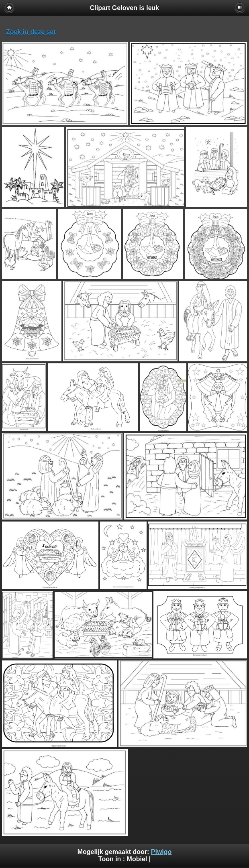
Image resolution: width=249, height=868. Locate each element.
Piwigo (161, 852)
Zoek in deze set (31, 32)
